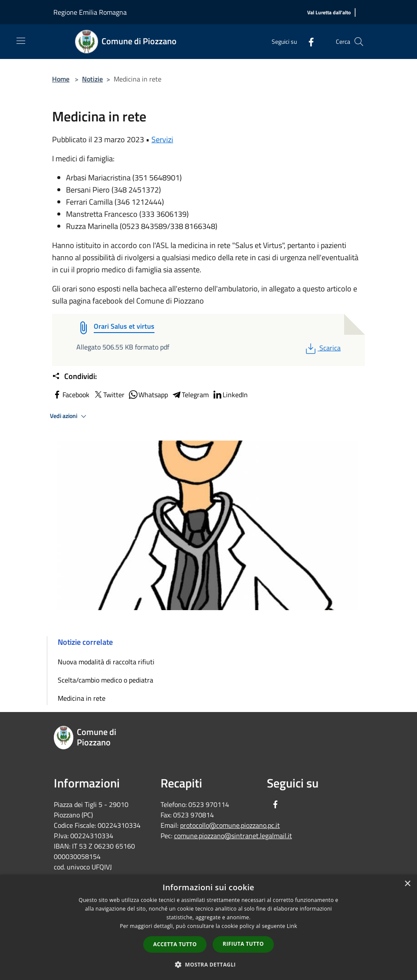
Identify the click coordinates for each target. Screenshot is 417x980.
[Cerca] (359, 42)
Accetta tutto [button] (175, 944)
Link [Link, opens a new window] (292, 926)
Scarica (322, 348)
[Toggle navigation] (21, 41)
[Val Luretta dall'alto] (329, 13)
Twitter (109, 395)
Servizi (162, 139)
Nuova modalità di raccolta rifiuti (106, 662)
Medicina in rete (82, 698)
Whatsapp (148, 395)
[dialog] (208, 927)
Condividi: (74, 376)
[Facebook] (308, 41)
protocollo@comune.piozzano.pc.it (230, 825)
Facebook (71, 395)
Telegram (190, 395)
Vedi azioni (69, 416)
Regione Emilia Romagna (90, 12)
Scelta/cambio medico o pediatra (105, 680)
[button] (209, 964)
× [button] (407, 884)
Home (61, 79)
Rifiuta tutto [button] (243, 944)
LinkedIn (230, 395)
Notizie (92, 79)
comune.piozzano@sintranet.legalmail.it (233, 836)
